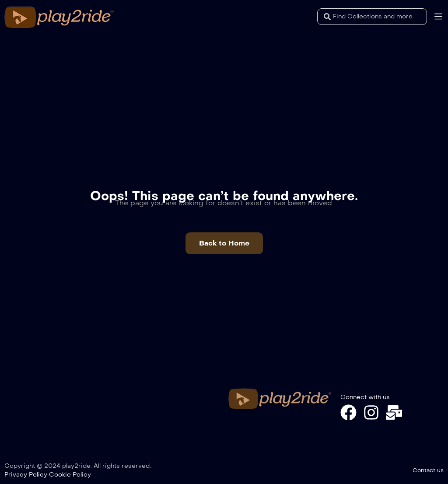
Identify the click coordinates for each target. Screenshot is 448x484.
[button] (224, 243)
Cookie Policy (70, 475)
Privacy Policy (26, 475)
